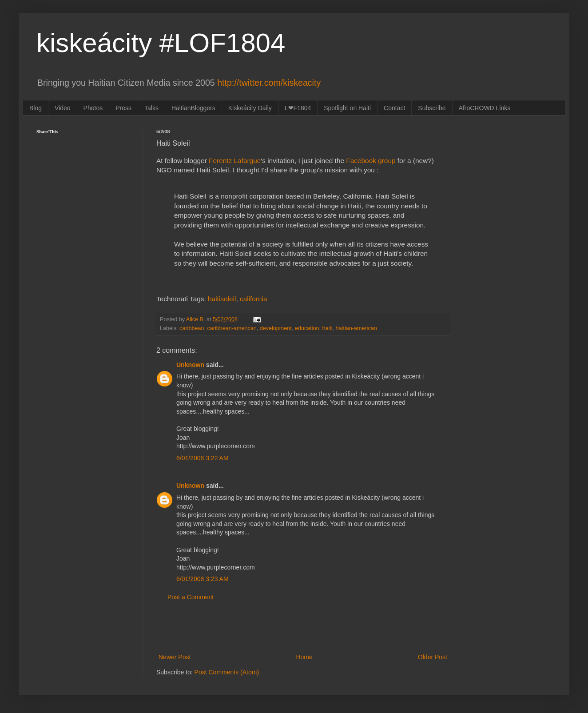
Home (304, 657)
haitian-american (356, 328)
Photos (93, 108)
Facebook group (371, 161)
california (254, 299)
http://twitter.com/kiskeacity (269, 83)
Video (63, 108)
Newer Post (175, 657)
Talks (151, 108)
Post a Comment (191, 597)
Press (123, 108)
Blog (36, 108)
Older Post (433, 657)
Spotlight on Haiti (347, 108)
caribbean (192, 328)
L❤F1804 (298, 108)
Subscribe (432, 108)
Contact (394, 108)
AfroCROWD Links (485, 108)
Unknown (190, 365)
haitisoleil (222, 299)
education (307, 328)
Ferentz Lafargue (235, 161)
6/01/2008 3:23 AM (203, 579)
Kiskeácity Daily (250, 108)
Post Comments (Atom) (227, 672)
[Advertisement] (303, 627)
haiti (328, 328)
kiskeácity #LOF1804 (161, 43)
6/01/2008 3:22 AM (203, 458)
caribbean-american (232, 328)
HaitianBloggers (193, 108)
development (276, 328)
